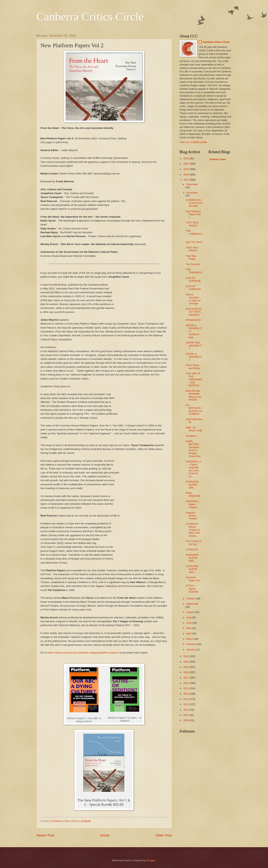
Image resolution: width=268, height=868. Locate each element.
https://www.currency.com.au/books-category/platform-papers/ (83, 653)
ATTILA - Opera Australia (192, 589)
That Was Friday (191, 257)
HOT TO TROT (194, 242)
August (191, 612)
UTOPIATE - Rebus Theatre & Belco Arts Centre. (193, 530)
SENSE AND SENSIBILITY (194, 346)
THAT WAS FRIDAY (192, 224)
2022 (186, 180)
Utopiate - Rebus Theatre (191, 516)
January (191, 650)
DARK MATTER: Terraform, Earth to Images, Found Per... (194, 449)
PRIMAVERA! (193, 320)
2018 (186, 672)
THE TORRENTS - (194, 234)
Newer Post (45, 835)
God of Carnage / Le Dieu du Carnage (193, 299)
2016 (186, 683)
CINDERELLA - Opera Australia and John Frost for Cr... (194, 469)
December (192, 184)
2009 (186, 720)
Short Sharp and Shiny (193, 367)
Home (105, 835)
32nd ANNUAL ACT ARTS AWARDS (194, 312)
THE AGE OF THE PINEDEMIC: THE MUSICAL (194, 379)
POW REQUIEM (193, 494)
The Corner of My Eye (193, 543)
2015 (186, 688)
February (192, 644)
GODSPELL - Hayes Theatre (193, 504)
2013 (186, 699)
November (192, 193)
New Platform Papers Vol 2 (193, 214)
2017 (186, 678)
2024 (186, 169)
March (190, 639)
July (189, 617)
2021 (186, 656)
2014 (186, 694)
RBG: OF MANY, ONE (194, 429)
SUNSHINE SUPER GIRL (192, 485)
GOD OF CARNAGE (193, 279)
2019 (186, 667)
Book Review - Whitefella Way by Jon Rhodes (194, 395)
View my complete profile (193, 142)
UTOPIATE (192, 550)
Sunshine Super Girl (193, 579)
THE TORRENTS (194, 271)
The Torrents (193, 264)
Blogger (151, 860)
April (189, 633)
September (192, 604)
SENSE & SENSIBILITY (194, 357)
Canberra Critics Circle (90, 17)
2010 (186, 715)
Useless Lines (218, 159)
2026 (186, 158)
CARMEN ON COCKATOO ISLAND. (194, 203)
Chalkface (191, 436)
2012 (186, 704)
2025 (186, 164)
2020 (186, 662)
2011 (186, 710)
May (189, 628)
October (191, 599)
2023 (186, 175)
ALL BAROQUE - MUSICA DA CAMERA (194, 409)
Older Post (164, 835)
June (189, 623)
